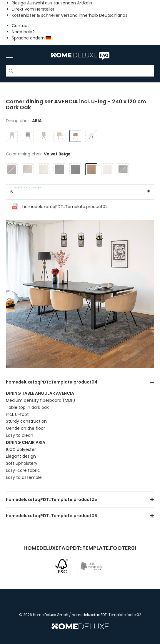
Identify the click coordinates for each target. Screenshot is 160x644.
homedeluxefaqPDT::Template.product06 (51, 516)
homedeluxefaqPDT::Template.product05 (51, 499)
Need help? (23, 32)
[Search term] (80, 71)
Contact (20, 26)
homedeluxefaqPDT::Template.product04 (52, 382)
